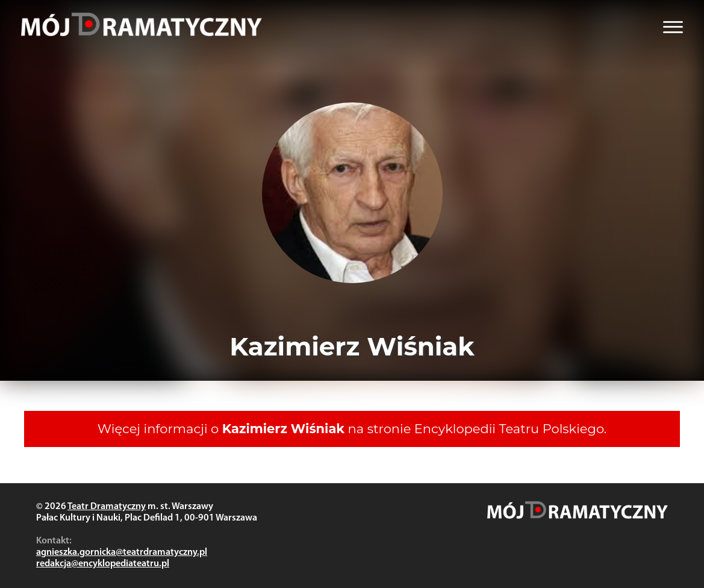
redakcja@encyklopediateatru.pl (103, 564)
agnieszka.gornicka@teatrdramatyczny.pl (122, 552)
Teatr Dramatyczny (107, 507)
